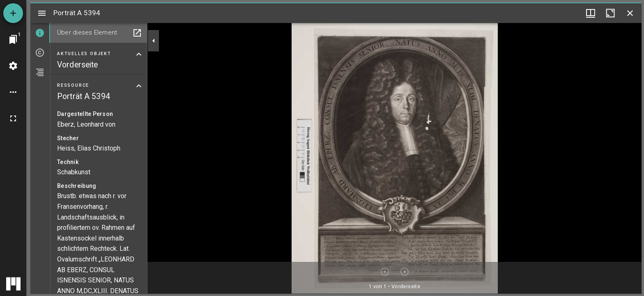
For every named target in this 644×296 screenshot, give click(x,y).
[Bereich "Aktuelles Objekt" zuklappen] (139, 54)
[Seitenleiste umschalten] (42, 13)
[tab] (40, 33)
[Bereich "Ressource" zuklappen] (139, 86)
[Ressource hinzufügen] (13, 13)
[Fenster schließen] (630, 13)
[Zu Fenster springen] (13, 39)
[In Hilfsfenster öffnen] (137, 33)
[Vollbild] (13, 118)
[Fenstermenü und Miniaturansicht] (591, 13)
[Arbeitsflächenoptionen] (13, 92)
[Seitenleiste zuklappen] (154, 41)
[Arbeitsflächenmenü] (13, 66)
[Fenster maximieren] (610, 13)
